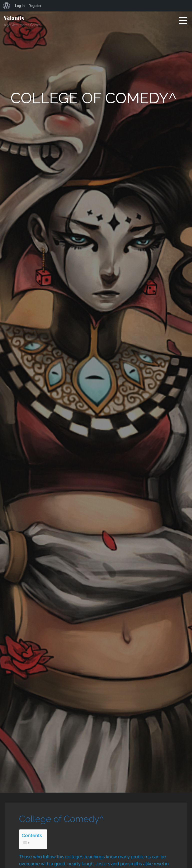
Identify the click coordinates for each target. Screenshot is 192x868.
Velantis (14, 18)
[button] (185, 20)
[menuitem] (6, 6)
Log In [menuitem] (20, 6)
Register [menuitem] (35, 6)
